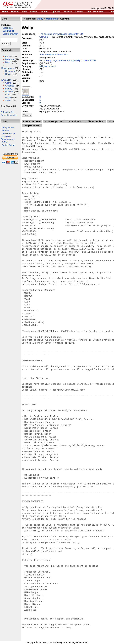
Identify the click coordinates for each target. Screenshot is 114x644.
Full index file (7, 112)
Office (8, 95)
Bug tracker (7, 31)
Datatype (10, 59)
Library (9, 89)
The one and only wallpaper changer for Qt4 (61, 34)
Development (8, 68)
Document (10, 71)
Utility (8, 97)
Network (9, 92)
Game (8, 83)
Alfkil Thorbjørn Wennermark (54, 54)
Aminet (5, 130)
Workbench (52, 19)
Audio (8, 56)
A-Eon (5, 142)
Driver (8, 74)
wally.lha (44, 37)
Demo (8, 62)
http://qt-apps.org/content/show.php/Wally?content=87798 (68, 60)
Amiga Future (9, 145)
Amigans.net (8, 128)
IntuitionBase (8, 133)
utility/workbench (48, 66)
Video (8, 100)
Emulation (6, 80)
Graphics (10, 86)
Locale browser (9, 34)
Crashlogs (7, 28)
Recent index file (9, 115)
